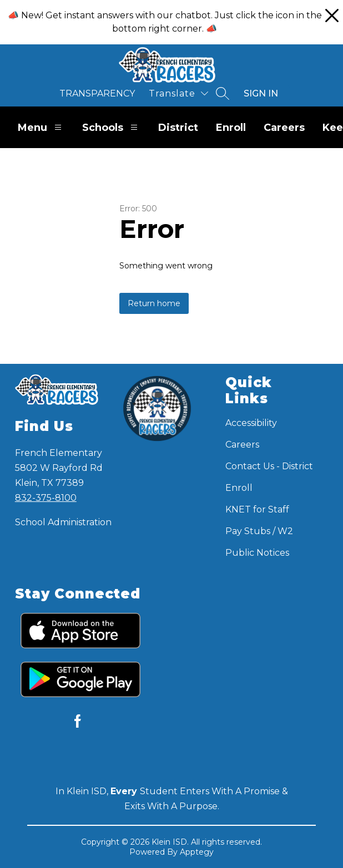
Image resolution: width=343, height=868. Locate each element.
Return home (154, 303)
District (178, 128)
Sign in (261, 93)
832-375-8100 (46, 498)
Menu (41, 127)
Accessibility (251, 423)
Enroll (231, 128)
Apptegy (197, 852)
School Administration (63, 522)
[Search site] (223, 93)
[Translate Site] (178, 93)
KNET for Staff (257, 509)
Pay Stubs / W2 (259, 531)
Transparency (97, 93)
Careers (284, 128)
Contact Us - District (269, 466)
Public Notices (257, 553)
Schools (111, 127)
